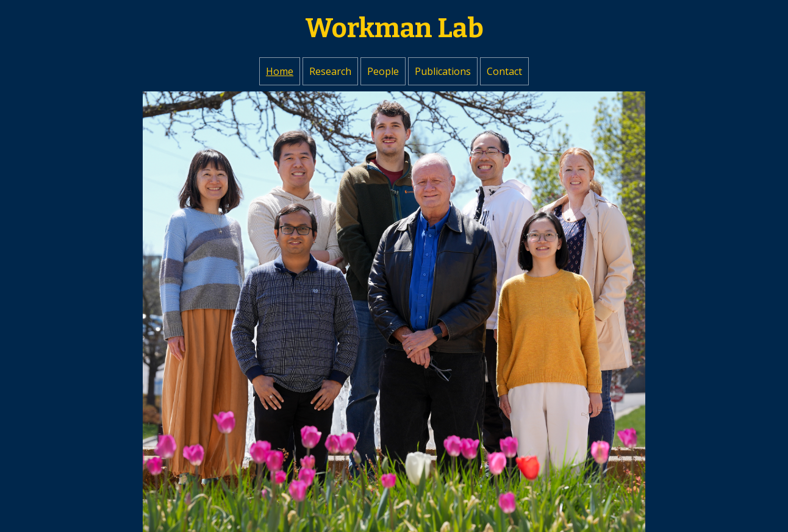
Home (280, 71)
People (383, 71)
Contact (504, 71)
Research (330, 71)
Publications (443, 71)
